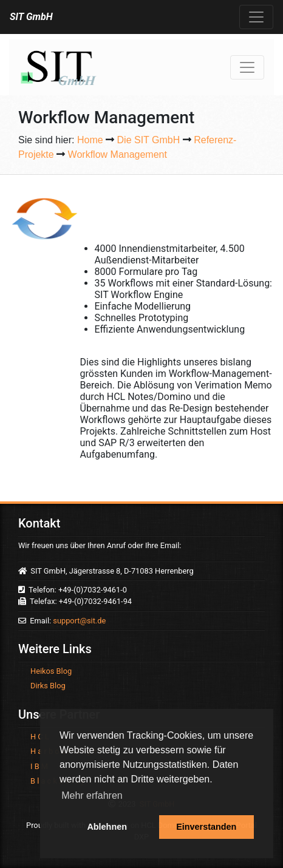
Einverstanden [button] (206, 827)
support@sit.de (79, 621)
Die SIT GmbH (149, 140)
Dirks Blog (48, 686)
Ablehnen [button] (107, 827)
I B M (39, 766)
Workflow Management (118, 154)
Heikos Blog (51, 671)
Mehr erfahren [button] (92, 795)
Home (90, 140)
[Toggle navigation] (256, 17)
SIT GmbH (31, 17)
